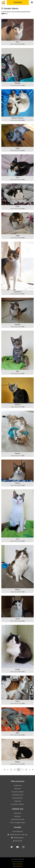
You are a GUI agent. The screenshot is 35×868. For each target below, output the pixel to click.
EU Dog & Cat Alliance (17, 804)
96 (19, 770)
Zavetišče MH (18, 785)
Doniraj (18, 2)
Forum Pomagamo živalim (17, 823)
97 (22, 770)
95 (15, 770)
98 (26, 770)
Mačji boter (17, 816)
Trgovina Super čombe (18, 819)
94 (11, 770)
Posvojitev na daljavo (18, 792)
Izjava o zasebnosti (17, 864)
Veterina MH (17, 813)
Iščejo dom (18, 789)
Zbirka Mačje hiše (17, 798)
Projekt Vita (18, 801)
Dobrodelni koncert (18, 795)
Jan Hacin (20, 866)
